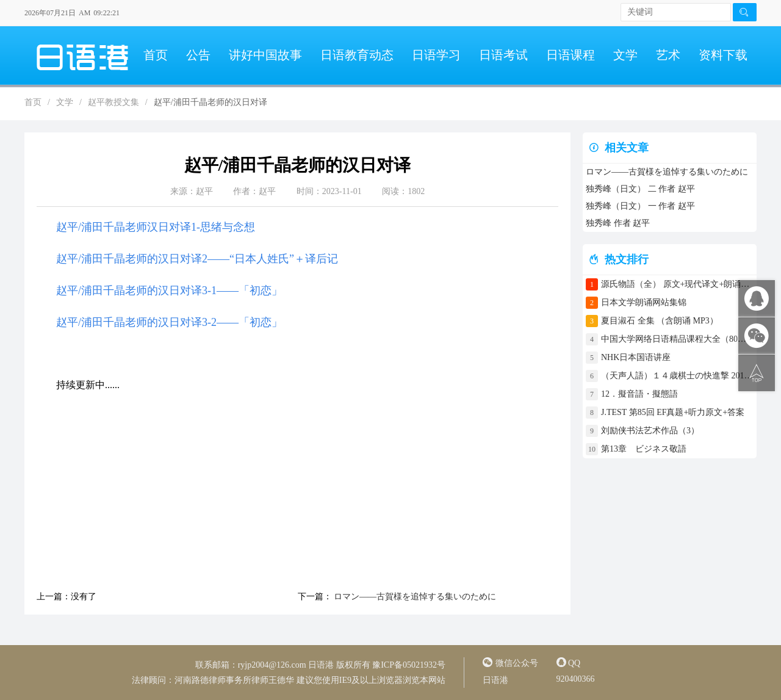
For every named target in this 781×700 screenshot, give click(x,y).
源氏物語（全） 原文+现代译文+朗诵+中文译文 (677, 284)
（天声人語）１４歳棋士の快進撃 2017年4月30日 (677, 376)
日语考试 (503, 55)
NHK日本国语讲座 (636, 357)
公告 (198, 55)
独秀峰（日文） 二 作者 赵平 (640, 189)
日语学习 (436, 55)
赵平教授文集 (113, 102)
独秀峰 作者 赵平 (618, 223)
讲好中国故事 (265, 55)
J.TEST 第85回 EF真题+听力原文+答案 (673, 412)
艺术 (668, 55)
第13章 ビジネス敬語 (644, 449)
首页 (156, 55)
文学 (625, 55)
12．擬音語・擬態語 (644, 394)
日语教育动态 (357, 55)
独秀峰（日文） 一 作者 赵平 (640, 206)
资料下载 (723, 55)
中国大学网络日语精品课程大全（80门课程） (677, 339)
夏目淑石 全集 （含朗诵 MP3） (660, 321)
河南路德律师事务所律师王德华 (234, 680)
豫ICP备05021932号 (409, 665)
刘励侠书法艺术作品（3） (650, 431)
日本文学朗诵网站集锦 (644, 302)
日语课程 (570, 55)
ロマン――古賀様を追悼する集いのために (414, 597)
